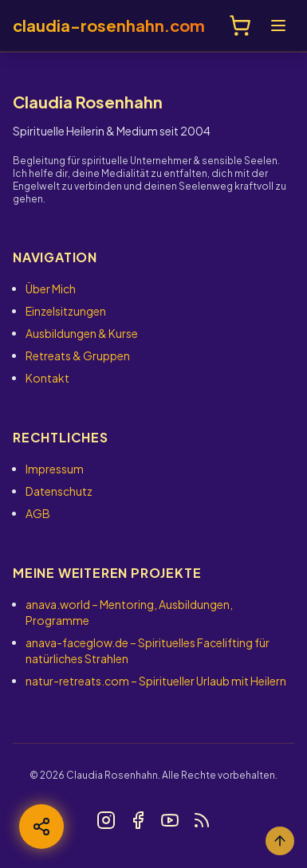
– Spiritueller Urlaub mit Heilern (156, 681)
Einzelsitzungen (66, 311)
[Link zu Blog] (202, 820)
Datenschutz (59, 491)
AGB (38, 513)
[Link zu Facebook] (138, 820)
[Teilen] (41, 827)
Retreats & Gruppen (78, 355)
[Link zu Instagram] (106, 820)
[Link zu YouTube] (170, 820)
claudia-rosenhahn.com (109, 25)
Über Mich (51, 289)
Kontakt (47, 378)
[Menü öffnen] (278, 26)
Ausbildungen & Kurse (82, 333)
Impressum (55, 469)
